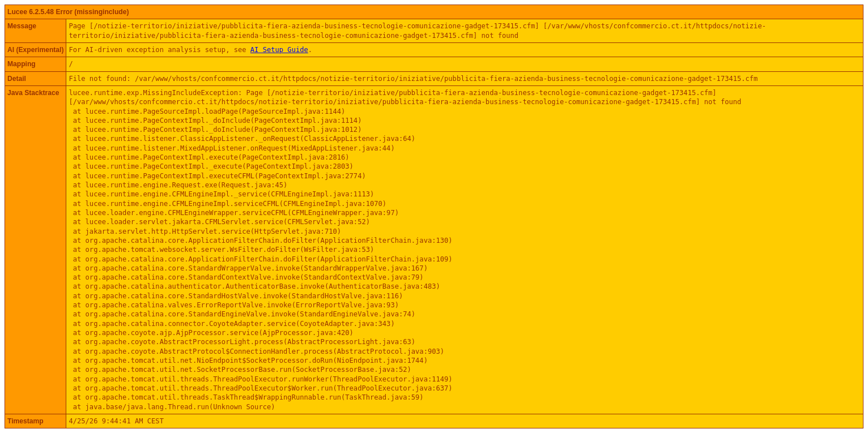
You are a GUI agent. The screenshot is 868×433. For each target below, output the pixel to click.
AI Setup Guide (279, 50)
